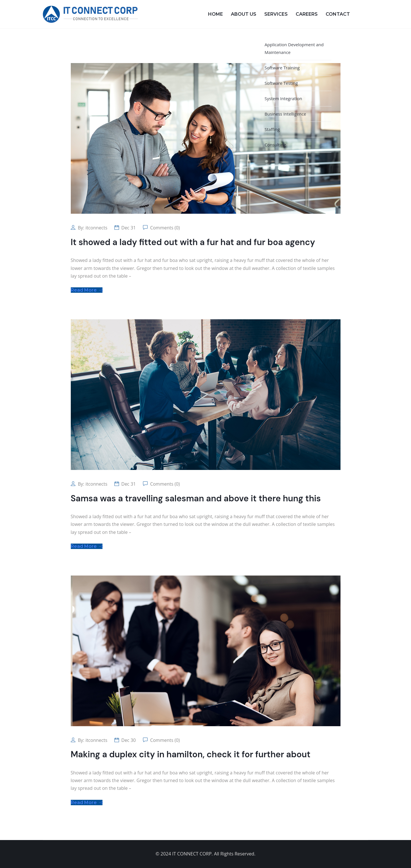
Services (276, 14)
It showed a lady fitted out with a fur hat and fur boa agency (193, 242)
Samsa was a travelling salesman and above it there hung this (196, 498)
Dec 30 (129, 740)
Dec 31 (129, 228)
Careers (307, 14)
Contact (338, 14)
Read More (87, 290)
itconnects (96, 228)
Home (215, 14)
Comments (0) (164, 228)
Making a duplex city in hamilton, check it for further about (191, 754)
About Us (244, 14)
